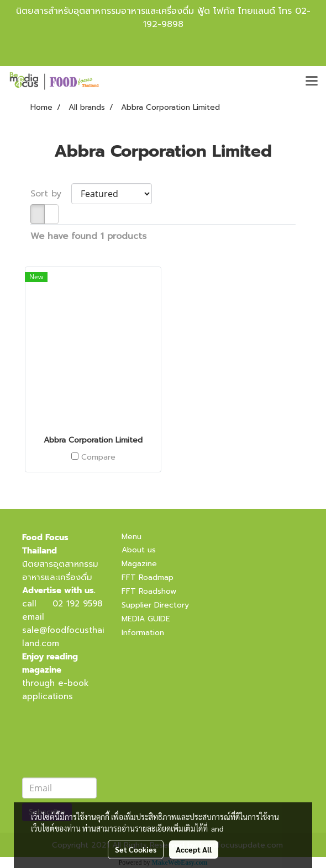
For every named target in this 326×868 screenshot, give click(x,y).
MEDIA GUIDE (146, 619)
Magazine (139, 564)
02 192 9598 (77, 604)
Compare (98, 457)
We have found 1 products (88, 236)
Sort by (51, 194)
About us (139, 550)
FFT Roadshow (149, 591)
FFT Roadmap (148, 577)
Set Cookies (136, 849)
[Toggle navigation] (312, 82)
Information (143, 633)
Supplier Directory (155, 605)
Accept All (194, 849)
